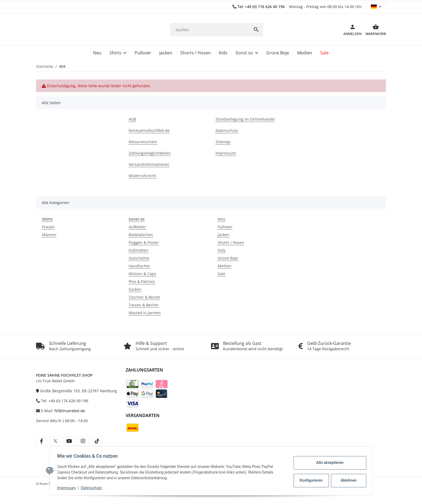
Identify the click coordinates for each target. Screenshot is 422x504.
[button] (376, 7)
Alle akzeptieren (328, 463)
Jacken (224, 235)
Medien (225, 266)
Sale (221, 274)
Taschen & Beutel (144, 297)
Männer (49, 235)
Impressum (68, 488)
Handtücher (139, 266)
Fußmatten (138, 250)
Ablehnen (347, 480)
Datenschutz (93, 488)
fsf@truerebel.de (70, 411)
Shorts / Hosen (231, 242)
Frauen (48, 227)
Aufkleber (137, 227)
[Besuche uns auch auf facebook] (42, 441)
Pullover (225, 227)
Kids (222, 250)
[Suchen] (210, 30)
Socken (135, 289)
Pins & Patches (142, 281)
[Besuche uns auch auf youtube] (69, 441)
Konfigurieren (310, 480)
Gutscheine (139, 258)
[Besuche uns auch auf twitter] (55, 441)
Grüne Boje (228, 258)
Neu (221, 219)
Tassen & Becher (144, 305)
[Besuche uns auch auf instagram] (83, 441)
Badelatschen (141, 235)
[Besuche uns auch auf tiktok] (97, 441)
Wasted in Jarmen (145, 313)
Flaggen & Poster (144, 242)
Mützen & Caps (142, 274)
